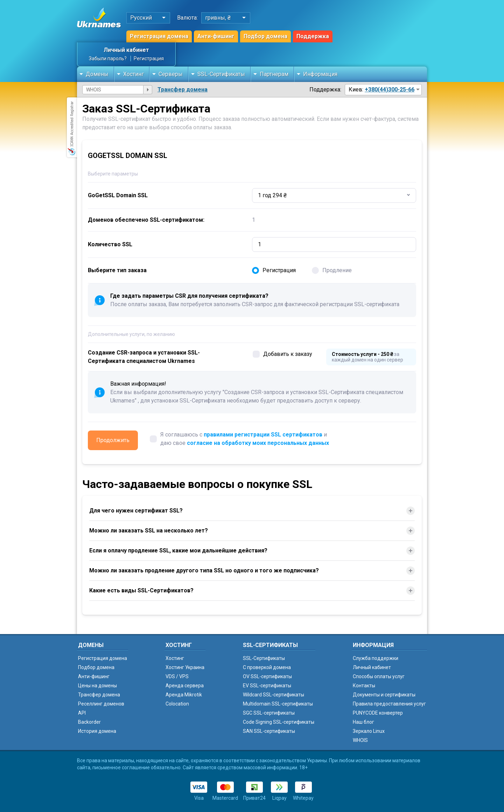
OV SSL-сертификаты (267, 676)
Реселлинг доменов (101, 704)
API (82, 713)
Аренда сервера (185, 686)
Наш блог (363, 722)
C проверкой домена (267, 667)
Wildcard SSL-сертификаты (274, 695)
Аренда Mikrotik (184, 695)
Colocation (177, 704)
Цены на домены (97, 686)
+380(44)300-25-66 (390, 90)
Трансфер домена (183, 90)
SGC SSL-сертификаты (269, 713)
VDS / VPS (177, 676)
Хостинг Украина (185, 667)
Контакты (364, 686)
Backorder (89, 722)
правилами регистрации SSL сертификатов (263, 435)
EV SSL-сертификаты (267, 686)
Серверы (171, 74)
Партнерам (274, 74)
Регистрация (149, 59)
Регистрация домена (159, 36)
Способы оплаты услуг (379, 676)
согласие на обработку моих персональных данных (258, 443)
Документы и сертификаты (384, 695)
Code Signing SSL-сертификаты (279, 722)
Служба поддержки (376, 658)
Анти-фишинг (216, 36)
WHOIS (360, 740)
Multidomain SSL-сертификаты (278, 704)
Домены (97, 74)
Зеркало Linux (369, 731)
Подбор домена (265, 36)
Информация (320, 74)
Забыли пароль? (108, 59)
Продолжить (113, 440)
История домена (97, 731)
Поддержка (313, 36)
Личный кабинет (126, 50)
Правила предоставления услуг (389, 704)
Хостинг (134, 74)
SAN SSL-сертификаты (269, 731)
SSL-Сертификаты (221, 74)
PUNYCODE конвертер (378, 713)
